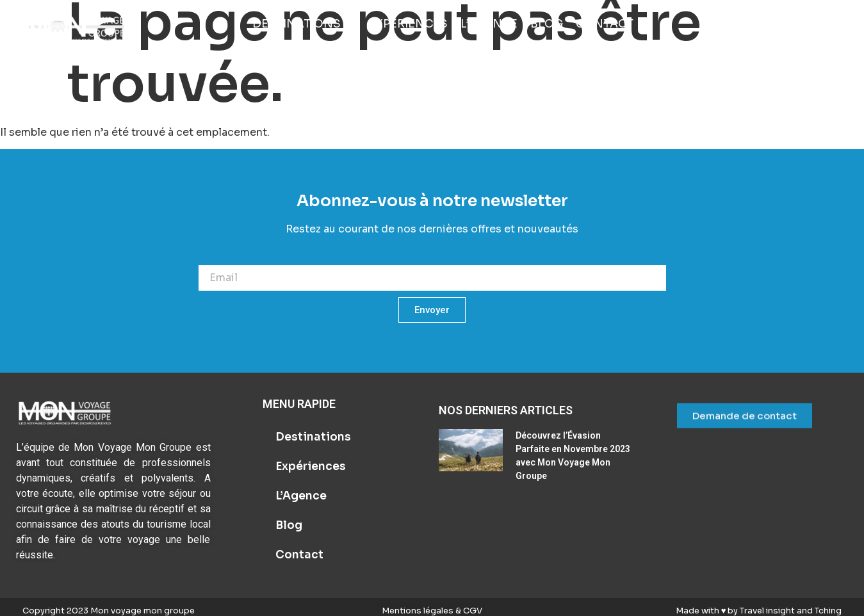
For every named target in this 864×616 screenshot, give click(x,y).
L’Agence (301, 496)
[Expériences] (408, 24)
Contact (299, 555)
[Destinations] (304, 24)
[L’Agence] (489, 24)
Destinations (313, 437)
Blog (289, 525)
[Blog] (547, 24)
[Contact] (605, 24)
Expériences (311, 466)
